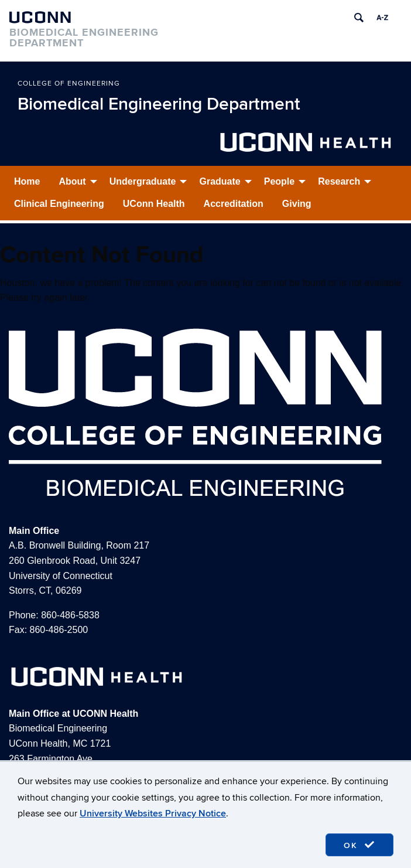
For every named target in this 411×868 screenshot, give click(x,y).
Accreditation (234, 204)
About (72, 181)
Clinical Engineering (59, 204)
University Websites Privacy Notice (153, 813)
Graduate (220, 181)
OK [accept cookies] (359, 845)
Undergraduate (143, 181)
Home (27, 181)
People (279, 181)
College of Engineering (69, 84)
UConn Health (154, 204)
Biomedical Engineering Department (159, 104)
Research (339, 181)
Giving (297, 204)
